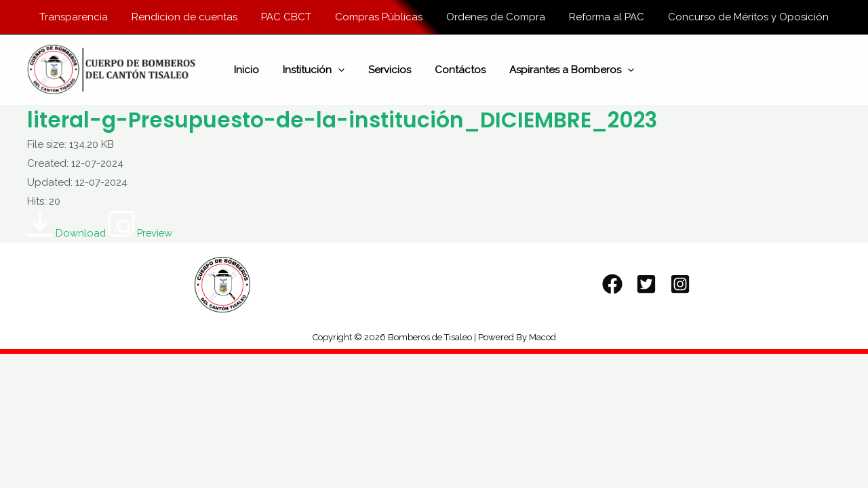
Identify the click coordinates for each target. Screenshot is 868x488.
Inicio (253, 71)
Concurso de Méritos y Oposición (738, 17)
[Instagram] (680, 287)
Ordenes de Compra (492, 17)
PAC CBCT (290, 17)
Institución (317, 71)
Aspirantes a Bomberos (565, 71)
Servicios (390, 71)
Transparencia (84, 17)
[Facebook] (612, 287)
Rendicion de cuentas (191, 17)
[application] (341, 71)
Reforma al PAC (600, 17)
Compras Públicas (379, 17)
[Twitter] (646, 287)
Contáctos (457, 71)
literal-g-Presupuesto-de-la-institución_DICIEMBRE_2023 (353, 122)
